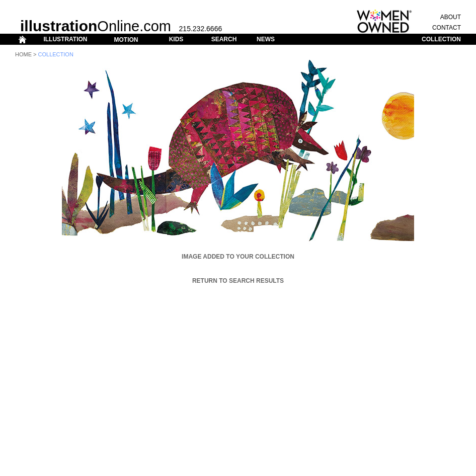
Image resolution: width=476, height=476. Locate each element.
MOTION (126, 40)
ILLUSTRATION (65, 39)
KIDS (176, 39)
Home (23, 54)
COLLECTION (441, 39)
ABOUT (451, 17)
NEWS (266, 39)
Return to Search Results (238, 281)
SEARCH (224, 39)
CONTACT (447, 28)
